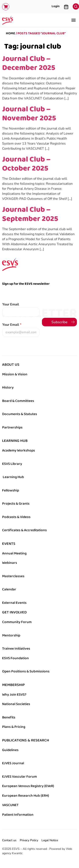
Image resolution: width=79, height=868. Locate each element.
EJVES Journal (13, 763)
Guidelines (10, 750)
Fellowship (11, 490)
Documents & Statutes (20, 414)
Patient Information (18, 815)
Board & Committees (18, 401)
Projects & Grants (16, 504)
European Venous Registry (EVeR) (28, 786)
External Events (14, 603)
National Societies (16, 704)
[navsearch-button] (75, 5)
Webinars (10, 563)
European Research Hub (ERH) (26, 796)
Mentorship (11, 635)
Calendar (9, 589)
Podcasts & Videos (16, 517)
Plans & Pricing (14, 727)
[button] (73, 20)
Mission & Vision (15, 374)
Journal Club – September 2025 (30, 214)
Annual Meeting (14, 553)
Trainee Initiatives (16, 649)
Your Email (11, 305)
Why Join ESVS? (14, 695)
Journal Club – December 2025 (29, 63)
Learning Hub (13, 477)
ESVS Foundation (15, 658)
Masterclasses (13, 576)
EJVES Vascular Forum (19, 777)
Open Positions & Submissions (26, 671)
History (8, 387)
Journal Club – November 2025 (29, 113)
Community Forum (17, 622)
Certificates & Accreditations (24, 530)
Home (11, 33)
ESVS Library (12, 464)
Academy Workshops (19, 450)
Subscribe (59, 322)
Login (56, 6)
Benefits (9, 717)
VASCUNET (10, 805)
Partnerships (12, 427)
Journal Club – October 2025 (26, 164)
